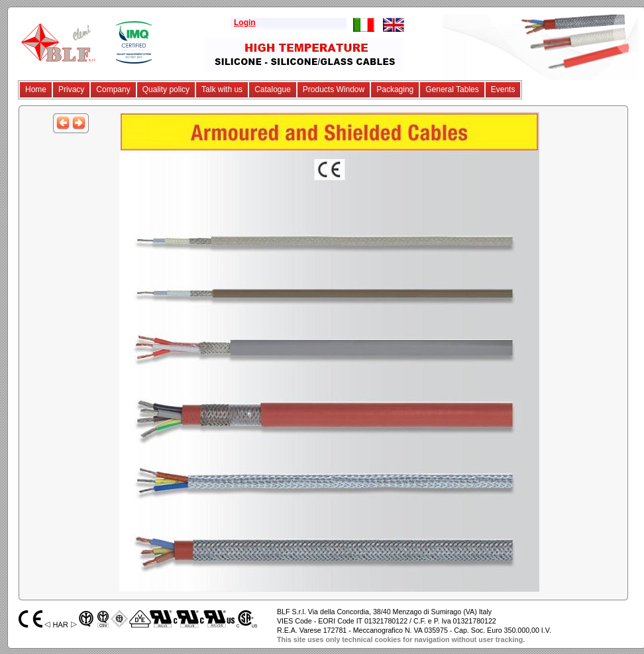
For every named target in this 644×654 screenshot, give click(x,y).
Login (245, 23)
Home (36, 89)
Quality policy (166, 89)
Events (503, 89)
